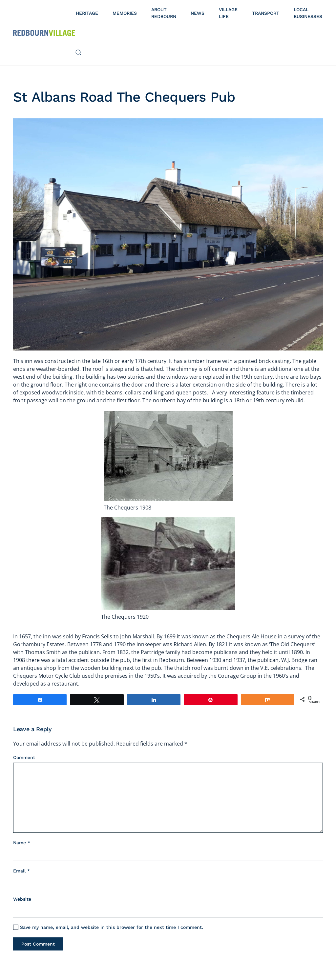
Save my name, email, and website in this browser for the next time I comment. (108, 927)
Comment (24, 757)
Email (21, 871)
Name (22, 843)
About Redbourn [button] (164, 13)
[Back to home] (44, 33)
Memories (125, 13)
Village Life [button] (228, 13)
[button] (78, 52)
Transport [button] (266, 13)
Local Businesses (308, 13)
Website (22, 899)
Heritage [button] (87, 13)
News (198, 13)
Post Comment (38, 944)
